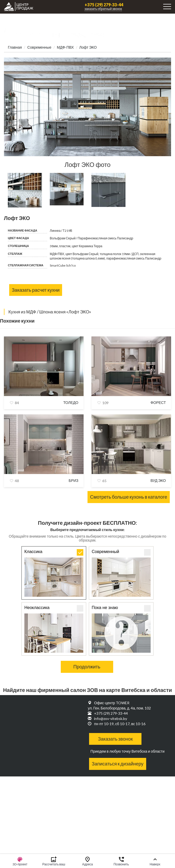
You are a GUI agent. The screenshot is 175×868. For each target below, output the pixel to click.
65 (104, 481)
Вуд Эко (158, 480)
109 (105, 403)
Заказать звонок (115, 739)
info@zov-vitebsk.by (111, 718)
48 (17, 481)
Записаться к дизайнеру (117, 764)
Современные (39, 47)
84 (17, 403)
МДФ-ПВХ (65, 47)
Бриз (73, 480)
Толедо (71, 402)
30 (17, 150)
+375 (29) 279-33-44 (104, 5)
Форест (158, 402)
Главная (15, 47)
